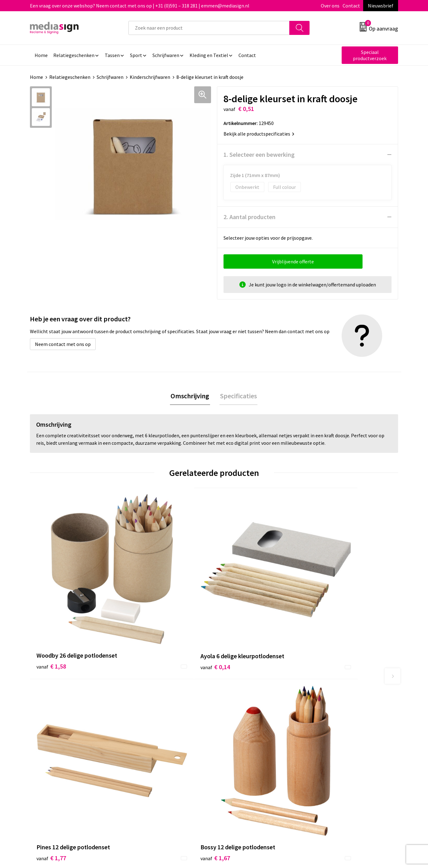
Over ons (330, 6)
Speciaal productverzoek (370, 55)
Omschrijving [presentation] (191, 396)
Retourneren (235, 717)
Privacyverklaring (332, 717)
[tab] (191, 396)
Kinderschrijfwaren (150, 77)
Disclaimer (324, 727)
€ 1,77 (236, 595)
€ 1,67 (327, 595)
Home (36, 77)
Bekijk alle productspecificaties (259, 134)
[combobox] (209, 28)
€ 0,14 (143, 604)
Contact (351, 6)
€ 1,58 (51, 604)
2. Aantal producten (250, 217)
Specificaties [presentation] (238, 396)
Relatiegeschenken (70, 77)
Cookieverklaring (331, 707)
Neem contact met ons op (63, 344)
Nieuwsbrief (381, 6)
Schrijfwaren (110, 77)
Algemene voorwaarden (338, 698)
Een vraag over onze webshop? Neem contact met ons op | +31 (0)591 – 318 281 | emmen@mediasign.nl (140, 6)
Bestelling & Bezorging (247, 707)
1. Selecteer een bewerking (259, 154)
